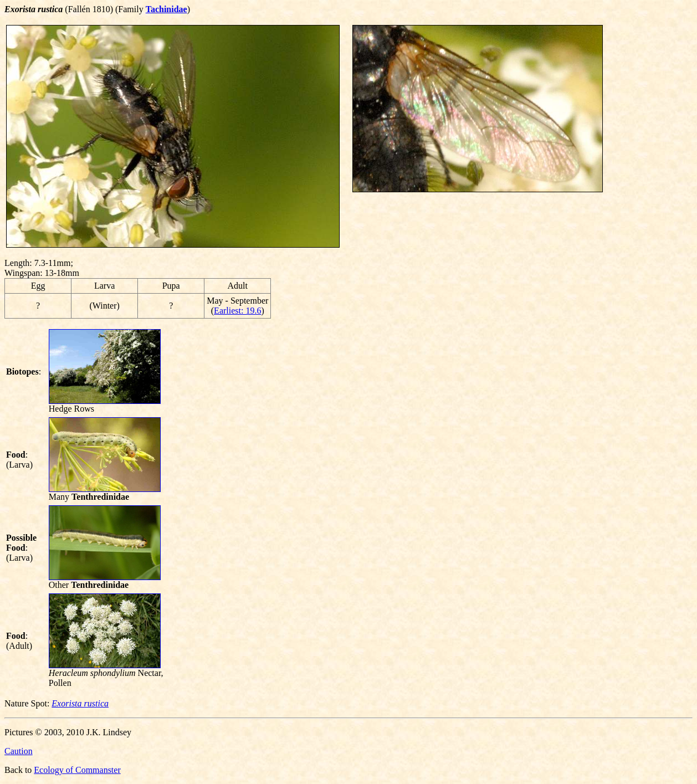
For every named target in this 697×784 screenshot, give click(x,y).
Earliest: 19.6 (237, 311)
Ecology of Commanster (77, 770)
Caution (19, 751)
